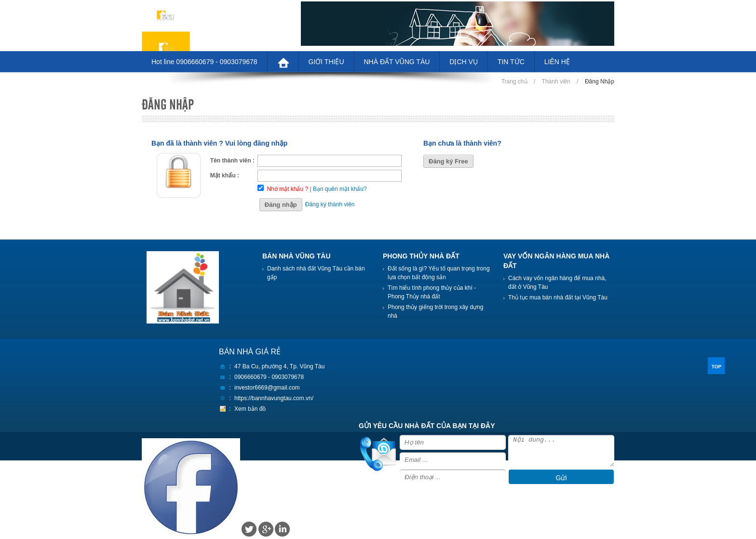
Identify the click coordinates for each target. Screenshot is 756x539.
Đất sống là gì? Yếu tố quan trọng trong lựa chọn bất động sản (439, 273)
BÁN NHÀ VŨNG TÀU (297, 256)
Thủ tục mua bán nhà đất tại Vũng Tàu (558, 297)
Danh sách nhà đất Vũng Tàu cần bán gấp (316, 273)
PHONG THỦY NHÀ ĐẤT (421, 256)
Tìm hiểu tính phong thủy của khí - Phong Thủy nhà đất (432, 292)
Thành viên (556, 81)
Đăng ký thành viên (330, 204)
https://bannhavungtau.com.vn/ (274, 398)
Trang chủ (514, 81)
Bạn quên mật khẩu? (340, 189)
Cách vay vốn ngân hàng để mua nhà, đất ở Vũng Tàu (557, 283)
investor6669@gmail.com (267, 388)
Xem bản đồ (250, 409)
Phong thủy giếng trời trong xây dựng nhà (435, 311)
